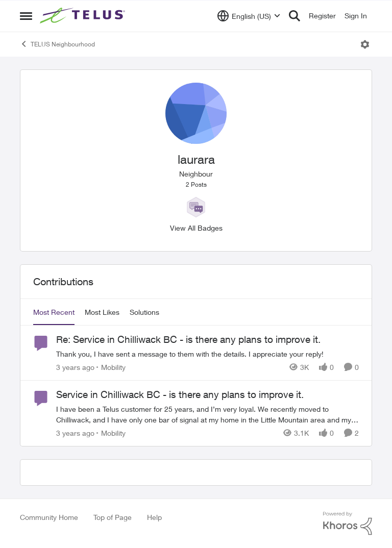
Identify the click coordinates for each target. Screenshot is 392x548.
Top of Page (113, 517)
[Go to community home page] (84, 16)
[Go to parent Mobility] (111, 367)
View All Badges (196, 228)
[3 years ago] (75, 367)
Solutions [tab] (144, 312)
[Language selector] (249, 16)
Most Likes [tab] (102, 312)
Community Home (49, 517)
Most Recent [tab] (54, 312)
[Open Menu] (365, 44)
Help (154, 517)
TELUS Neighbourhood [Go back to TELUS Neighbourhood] (57, 44)
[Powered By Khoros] (348, 524)
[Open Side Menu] (26, 16)
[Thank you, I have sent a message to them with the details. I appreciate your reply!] (207, 354)
